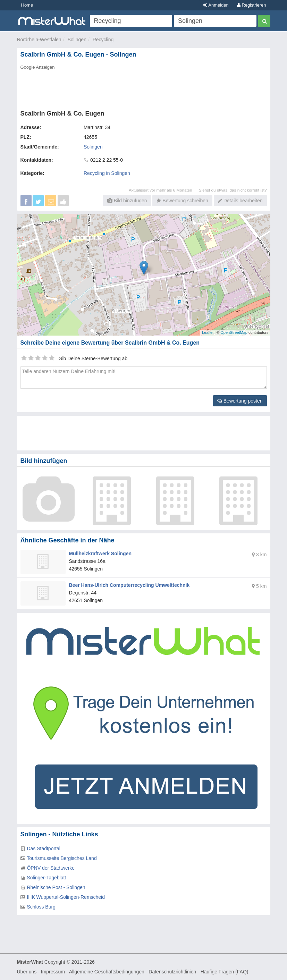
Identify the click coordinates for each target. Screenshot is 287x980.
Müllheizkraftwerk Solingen (100, 554)
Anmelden (216, 5)
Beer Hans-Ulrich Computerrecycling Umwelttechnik (129, 585)
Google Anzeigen (38, 67)
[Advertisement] (144, 88)
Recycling (103, 40)
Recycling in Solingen (107, 173)
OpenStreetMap (234, 332)
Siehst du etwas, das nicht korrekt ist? (233, 190)
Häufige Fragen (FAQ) (225, 972)
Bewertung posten (240, 401)
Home (27, 5)
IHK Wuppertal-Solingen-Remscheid (66, 897)
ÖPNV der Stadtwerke (51, 868)
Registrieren (252, 5)
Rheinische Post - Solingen (56, 887)
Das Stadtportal (44, 848)
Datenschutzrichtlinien (172, 972)
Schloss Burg (41, 907)
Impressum (53, 972)
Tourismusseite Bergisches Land (62, 858)
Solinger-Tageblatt (46, 878)
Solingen (77, 40)
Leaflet (208, 332)
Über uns (27, 972)
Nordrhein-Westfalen (39, 40)
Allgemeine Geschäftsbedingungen (107, 972)
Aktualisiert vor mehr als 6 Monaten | (164, 190)
